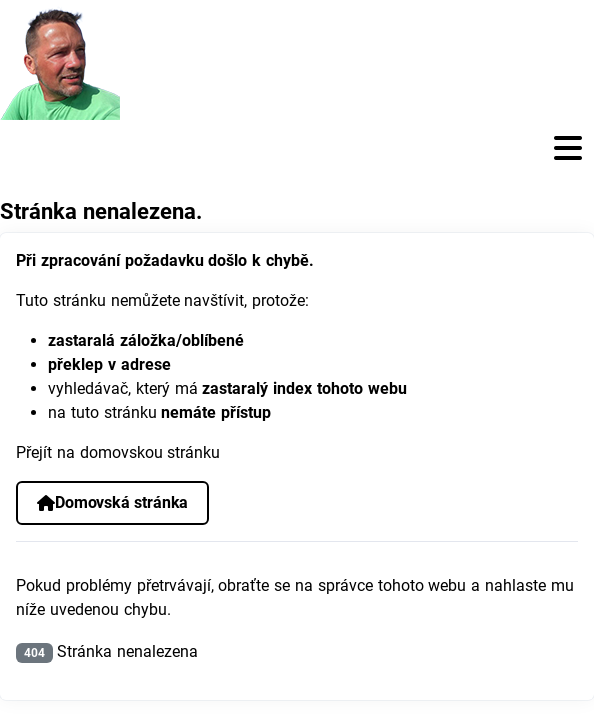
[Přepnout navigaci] (297, 148)
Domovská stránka (112, 502)
